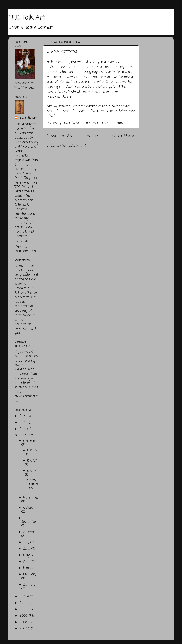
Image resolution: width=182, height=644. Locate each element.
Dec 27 (32, 461)
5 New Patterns (62, 52)
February (30, 574)
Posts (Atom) (77, 146)
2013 (23, 435)
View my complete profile (26, 249)
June (27, 549)
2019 (24, 416)
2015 (23, 422)
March (28, 568)
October (29, 508)
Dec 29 (32, 450)
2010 (23, 609)
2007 (24, 629)
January (29, 585)
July (27, 542)
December (31, 441)
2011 (23, 603)
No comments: (113, 123)
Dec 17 (32, 471)
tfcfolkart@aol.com (27, 399)
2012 (23, 596)
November (31, 497)
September (29, 522)
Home (92, 136)
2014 (23, 429)
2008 (24, 622)
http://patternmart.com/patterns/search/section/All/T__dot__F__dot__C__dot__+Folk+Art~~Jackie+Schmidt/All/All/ (91, 111)
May (27, 555)
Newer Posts (59, 136)
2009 (24, 616)
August (29, 532)
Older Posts (124, 136)
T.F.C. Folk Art (27, 18)
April (27, 562)
